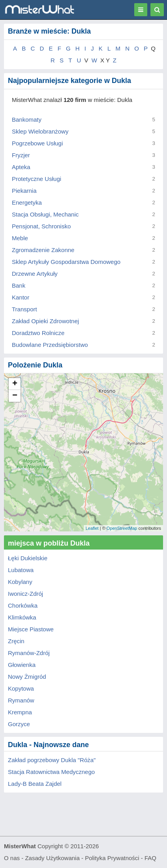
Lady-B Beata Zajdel (35, 784)
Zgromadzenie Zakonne (43, 250)
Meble (20, 238)
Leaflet (92, 528)
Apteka (21, 167)
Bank (19, 285)
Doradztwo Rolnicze (38, 333)
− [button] (15, 396)
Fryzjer (21, 155)
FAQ (150, 858)
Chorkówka (23, 605)
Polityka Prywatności (112, 858)
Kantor (21, 297)
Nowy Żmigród (27, 677)
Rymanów (21, 700)
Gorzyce (19, 724)
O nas (12, 858)
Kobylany (20, 582)
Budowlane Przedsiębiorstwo (50, 345)
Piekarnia (24, 191)
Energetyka (27, 202)
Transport (24, 309)
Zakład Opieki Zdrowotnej (45, 321)
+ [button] (15, 384)
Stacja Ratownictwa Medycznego (51, 772)
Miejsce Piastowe (31, 629)
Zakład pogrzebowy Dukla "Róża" (52, 760)
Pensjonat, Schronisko (41, 226)
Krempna (20, 712)
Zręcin (16, 641)
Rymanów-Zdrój (29, 653)
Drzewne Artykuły (35, 274)
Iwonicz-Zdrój (25, 594)
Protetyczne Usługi (37, 179)
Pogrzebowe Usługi (37, 143)
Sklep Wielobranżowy (40, 131)
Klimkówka (22, 617)
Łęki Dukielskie (28, 558)
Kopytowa (21, 688)
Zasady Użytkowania (52, 858)
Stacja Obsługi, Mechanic (45, 214)
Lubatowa (21, 570)
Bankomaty (27, 120)
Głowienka (22, 665)
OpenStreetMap (122, 528)
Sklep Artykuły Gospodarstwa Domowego (66, 262)
